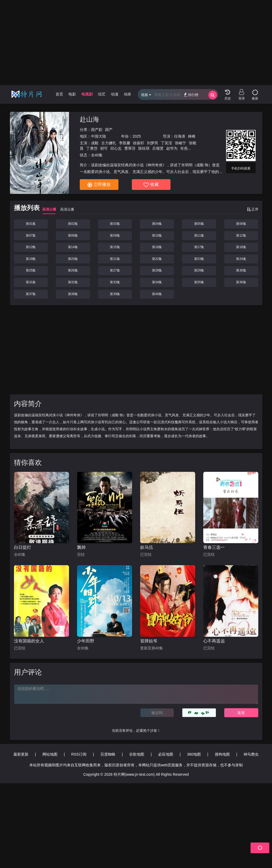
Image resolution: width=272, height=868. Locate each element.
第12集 (241, 236)
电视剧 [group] (87, 94)
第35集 (199, 282)
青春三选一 (214, 547)
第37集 (31, 294)
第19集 (31, 259)
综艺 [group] (102, 94)
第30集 (241, 270)
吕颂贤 (158, 148)
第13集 (31, 247)
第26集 (73, 270)
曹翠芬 (130, 148)
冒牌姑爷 (149, 641)
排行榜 (191, 95)
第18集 (241, 247)
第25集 (31, 270)
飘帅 (81, 547)
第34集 (157, 282)
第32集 (73, 282)
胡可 (104, 148)
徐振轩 (139, 143)
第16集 (157, 247)
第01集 (31, 224)
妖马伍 (147, 547)
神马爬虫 (251, 754)
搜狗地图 (222, 754)
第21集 (115, 259)
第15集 (115, 247)
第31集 (31, 282)
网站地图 (50, 754)
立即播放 (99, 185)
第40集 (157, 294)
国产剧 (97, 130)
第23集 (199, 259)
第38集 (73, 294)
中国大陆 (99, 136)
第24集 (241, 259)
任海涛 (180, 136)
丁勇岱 (92, 148)
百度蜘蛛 (108, 754)
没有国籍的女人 (29, 641)
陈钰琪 (144, 148)
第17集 (199, 247)
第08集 (73, 236)
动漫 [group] (115, 94)
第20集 (73, 259)
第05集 (199, 224)
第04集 (157, 224)
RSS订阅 (79, 754)
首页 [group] (59, 94)
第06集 (241, 224)
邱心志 (116, 148)
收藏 (151, 185)
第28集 (157, 270)
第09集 (115, 236)
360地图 (194, 754)
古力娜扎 (109, 143)
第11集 (199, 236)
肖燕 (184, 148)
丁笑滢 (166, 143)
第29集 (199, 270)
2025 (137, 136)
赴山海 (89, 119)
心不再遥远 (214, 641)
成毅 (95, 143)
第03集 (115, 224)
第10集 (157, 236)
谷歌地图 (137, 754)
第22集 (157, 259)
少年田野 (86, 641)
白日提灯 (23, 547)
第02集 (73, 224)
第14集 (73, 247)
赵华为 (172, 148)
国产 (109, 130)
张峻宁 (180, 143)
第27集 (115, 270)
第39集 (115, 294)
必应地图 (166, 754)
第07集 (31, 236)
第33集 (115, 282)
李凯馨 (125, 143)
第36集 (241, 282)
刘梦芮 (153, 143)
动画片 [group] (129, 94)
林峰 (192, 136)
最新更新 (21, 754)
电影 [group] (72, 94)
